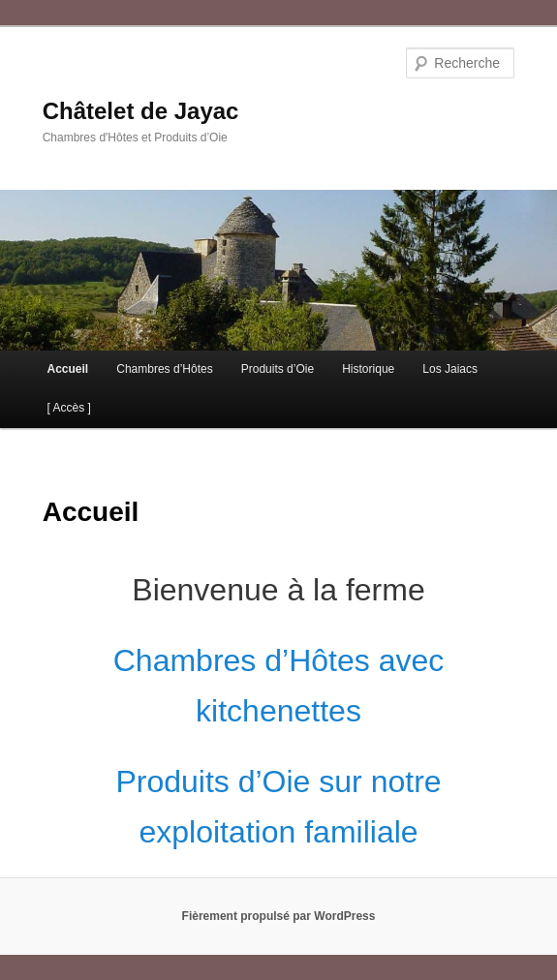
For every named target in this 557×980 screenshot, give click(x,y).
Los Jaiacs (450, 369)
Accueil (67, 369)
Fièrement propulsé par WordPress (279, 916)
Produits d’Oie (278, 369)
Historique (368, 369)
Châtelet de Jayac (141, 111)
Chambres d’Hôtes (164, 369)
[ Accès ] (68, 408)
